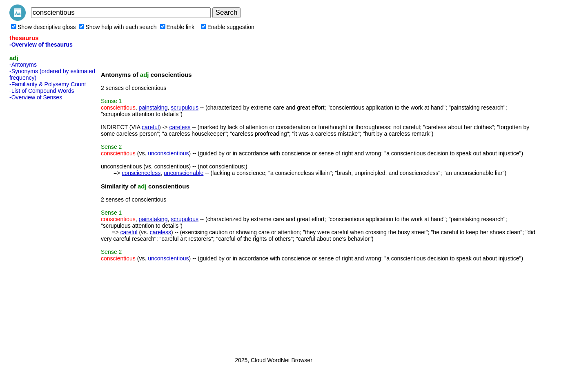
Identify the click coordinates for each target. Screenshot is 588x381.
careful (150, 127)
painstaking (153, 108)
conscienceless (141, 173)
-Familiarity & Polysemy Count (48, 84)
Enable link (177, 27)
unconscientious (168, 153)
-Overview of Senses (36, 97)
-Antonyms (23, 65)
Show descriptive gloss (43, 27)
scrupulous (185, 108)
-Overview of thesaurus (41, 45)
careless (180, 127)
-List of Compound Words (42, 91)
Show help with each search (118, 27)
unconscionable (184, 173)
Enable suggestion (228, 27)
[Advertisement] (42, 226)
